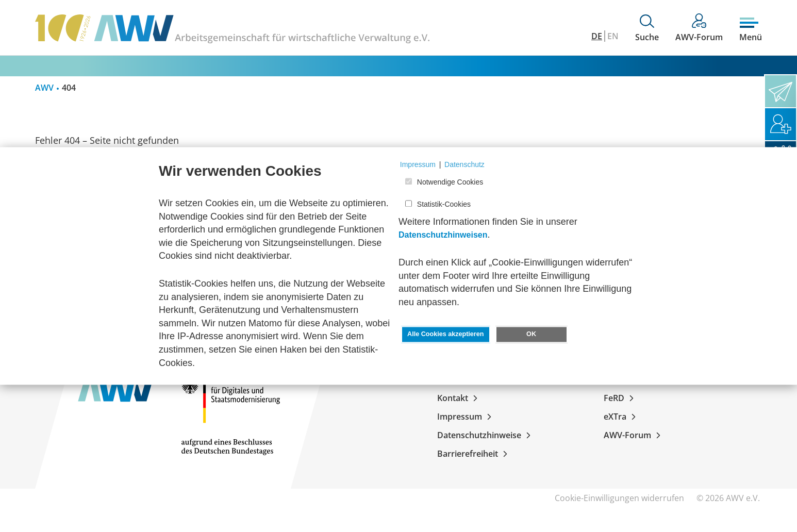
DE (597, 36)
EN (613, 36)
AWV (44, 88)
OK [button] (531, 335)
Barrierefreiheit (474, 454)
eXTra (622, 417)
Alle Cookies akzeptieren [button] (445, 335)
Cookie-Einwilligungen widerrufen (619, 498)
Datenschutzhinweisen (443, 235)
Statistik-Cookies (444, 204)
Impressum (466, 417)
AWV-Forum (634, 435)
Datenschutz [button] (464, 164)
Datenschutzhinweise (486, 435)
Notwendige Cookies (450, 182)
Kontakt (459, 398)
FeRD (621, 398)
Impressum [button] (418, 164)
